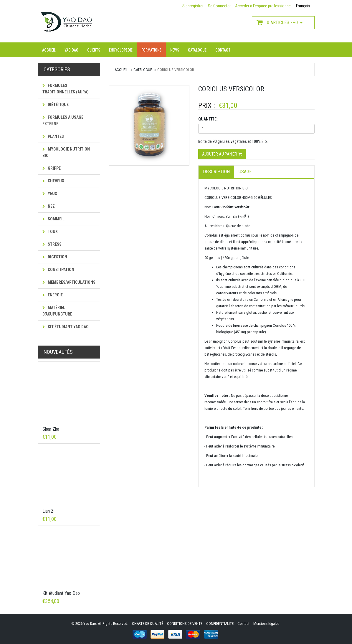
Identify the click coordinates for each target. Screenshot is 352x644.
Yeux (50, 194)
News (175, 50)
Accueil (49, 50)
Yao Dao (71, 50)
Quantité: (208, 119)
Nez (49, 206)
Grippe (52, 168)
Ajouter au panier (222, 154)
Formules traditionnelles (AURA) (66, 89)
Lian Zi (48, 511)
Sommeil (53, 219)
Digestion (55, 257)
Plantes (53, 136)
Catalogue (197, 50)
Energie (53, 295)
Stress (52, 244)
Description (216, 172)
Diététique (56, 105)
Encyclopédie (121, 50)
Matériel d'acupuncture (57, 311)
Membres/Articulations (69, 282)
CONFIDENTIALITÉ (220, 624)
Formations (151, 50)
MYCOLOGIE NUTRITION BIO (66, 152)
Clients (94, 50)
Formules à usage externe (63, 120)
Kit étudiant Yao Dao (66, 327)
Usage (245, 172)
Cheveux (53, 181)
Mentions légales (266, 624)
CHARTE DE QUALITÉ (148, 624)
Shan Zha (51, 429)
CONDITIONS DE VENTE (185, 624)
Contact (223, 50)
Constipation (58, 270)
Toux (50, 232)
